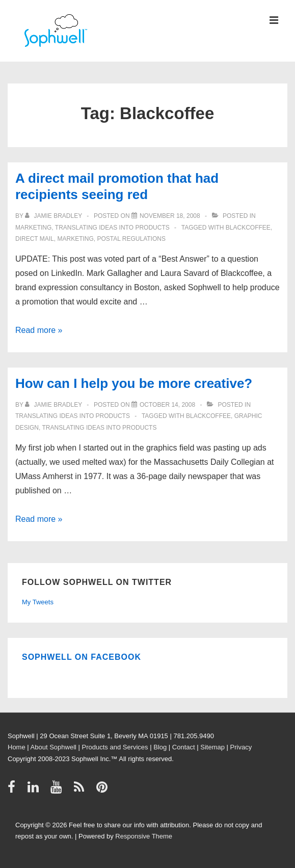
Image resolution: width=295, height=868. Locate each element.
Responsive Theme (144, 836)
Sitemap (212, 747)
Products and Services (115, 747)
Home (17, 747)
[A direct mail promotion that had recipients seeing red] (170, 216)
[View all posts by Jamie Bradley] (54, 216)
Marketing (33, 228)
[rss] (81, 790)
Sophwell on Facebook (82, 657)
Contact (184, 747)
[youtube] (58, 790)
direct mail (35, 239)
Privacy (241, 747)
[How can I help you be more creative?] (167, 405)
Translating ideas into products (112, 228)
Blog (160, 747)
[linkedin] (35, 790)
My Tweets (38, 602)
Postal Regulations (131, 239)
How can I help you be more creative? (134, 383)
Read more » (39, 330)
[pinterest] (103, 790)
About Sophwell (53, 747)
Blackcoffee (248, 228)
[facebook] (14, 790)
